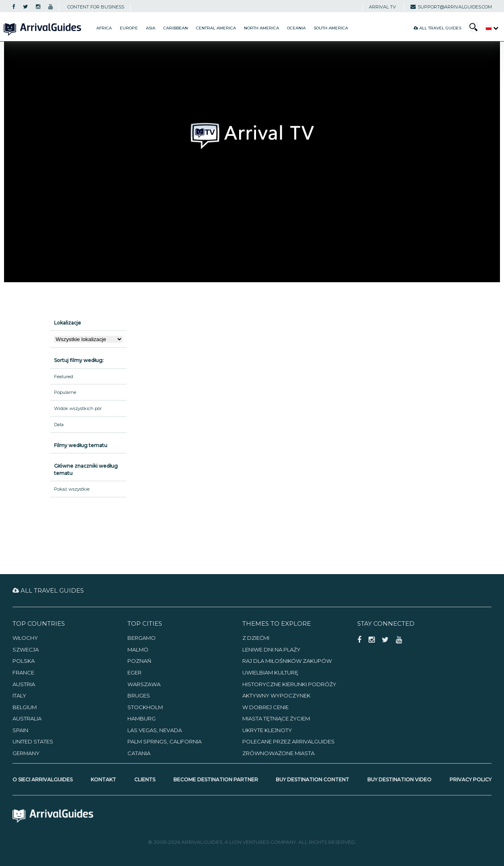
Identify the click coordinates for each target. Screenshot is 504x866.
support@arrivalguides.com (451, 7)
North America (261, 28)
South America (331, 28)
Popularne (65, 392)
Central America (216, 28)
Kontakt (103, 780)
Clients (145, 780)
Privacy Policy (471, 780)
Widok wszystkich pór (78, 408)
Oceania (296, 28)
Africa (104, 28)
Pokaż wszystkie (72, 489)
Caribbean (176, 28)
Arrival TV (382, 7)
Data (59, 425)
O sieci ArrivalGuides (43, 780)
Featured (64, 377)
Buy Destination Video (399, 780)
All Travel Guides (437, 28)
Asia (151, 28)
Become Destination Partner (216, 780)
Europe (129, 28)
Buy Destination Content (312, 780)
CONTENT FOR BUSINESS (96, 7)
